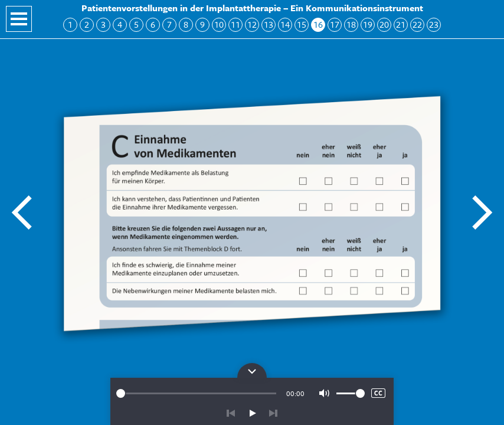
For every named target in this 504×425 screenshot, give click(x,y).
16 (318, 24)
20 (384, 24)
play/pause (252, 413)
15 (302, 24)
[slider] (196, 393)
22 (417, 24)
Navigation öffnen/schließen (19, 19)
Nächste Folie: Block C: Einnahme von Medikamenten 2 (482, 212)
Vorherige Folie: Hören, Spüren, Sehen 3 (22, 212)
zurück (231, 413)
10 (219, 24)
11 (235, 24)
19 (368, 24)
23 (434, 24)
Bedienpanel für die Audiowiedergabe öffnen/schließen (252, 370)
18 (351, 24)
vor (273, 413)
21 (401, 24)
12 (252, 24)
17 (335, 24)
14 (285, 24)
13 (269, 24)
